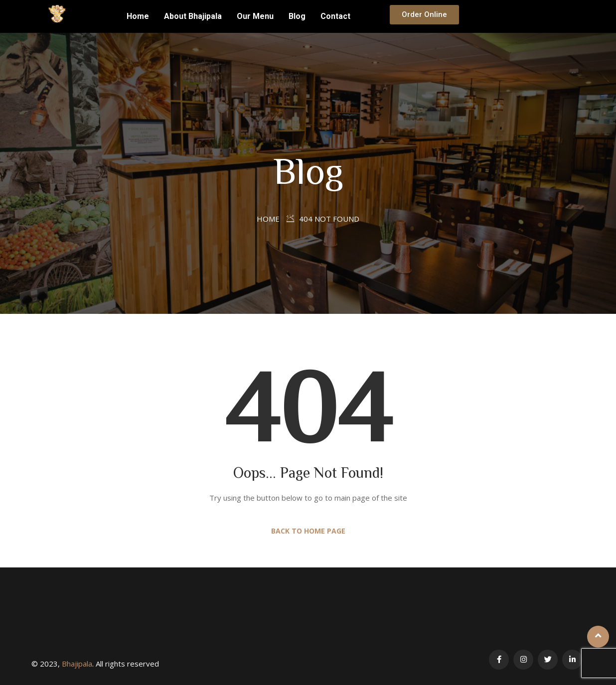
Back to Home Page (308, 531)
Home (138, 16)
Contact (335, 16)
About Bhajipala (193, 16)
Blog (297, 16)
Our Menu (255, 16)
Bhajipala (77, 664)
